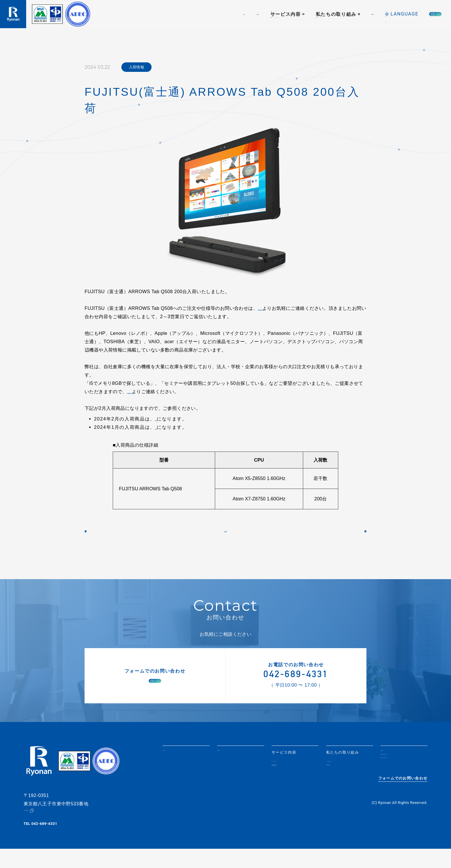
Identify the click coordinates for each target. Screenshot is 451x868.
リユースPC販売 (287, 776)
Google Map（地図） (42, 830)
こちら (162, 419)
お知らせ (147, 14)
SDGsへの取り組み (344, 776)
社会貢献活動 (339, 783)
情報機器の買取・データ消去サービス (290, 785)
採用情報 (312, 14)
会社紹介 (179, 14)
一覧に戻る (225, 538)
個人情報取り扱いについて (403, 774)
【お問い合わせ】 (276, 308)
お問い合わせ (414, 14)
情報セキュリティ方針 (401, 783)
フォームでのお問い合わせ (403, 802)
